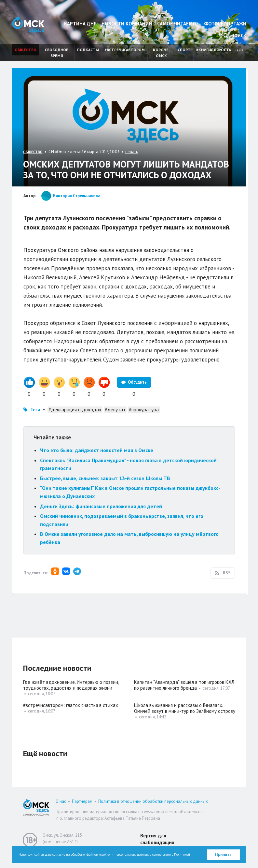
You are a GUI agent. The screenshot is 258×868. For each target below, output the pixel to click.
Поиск (235, 36)
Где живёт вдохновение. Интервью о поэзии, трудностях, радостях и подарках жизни (71, 685)
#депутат (115, 410)
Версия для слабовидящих (157, 839)
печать (132, 152)
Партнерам (82, 801)
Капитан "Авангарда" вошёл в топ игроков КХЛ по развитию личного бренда (184, 685)
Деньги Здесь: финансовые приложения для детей (101, 506)
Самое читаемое (178, 24)
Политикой (182, 854)
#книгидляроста (214, 50)
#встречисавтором (125, 50)
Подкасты (88, 50)
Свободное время (57, 53)
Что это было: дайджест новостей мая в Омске (97, 450)
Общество (26, 50)
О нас (61, 801)
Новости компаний (127, 24)
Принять (223, 854)
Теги (35, 410)
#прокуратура (144, 410)
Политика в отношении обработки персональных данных (153, 801)
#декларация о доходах (75, 410)
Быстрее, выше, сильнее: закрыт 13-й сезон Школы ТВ (105, 478)
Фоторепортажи (225, 24)
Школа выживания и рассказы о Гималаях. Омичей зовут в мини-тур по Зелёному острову (185, 708)
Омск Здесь (28, 25)
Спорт (184, 50)
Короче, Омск (161, 53)
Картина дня (80, 24)
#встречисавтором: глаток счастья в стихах (71, 705)
